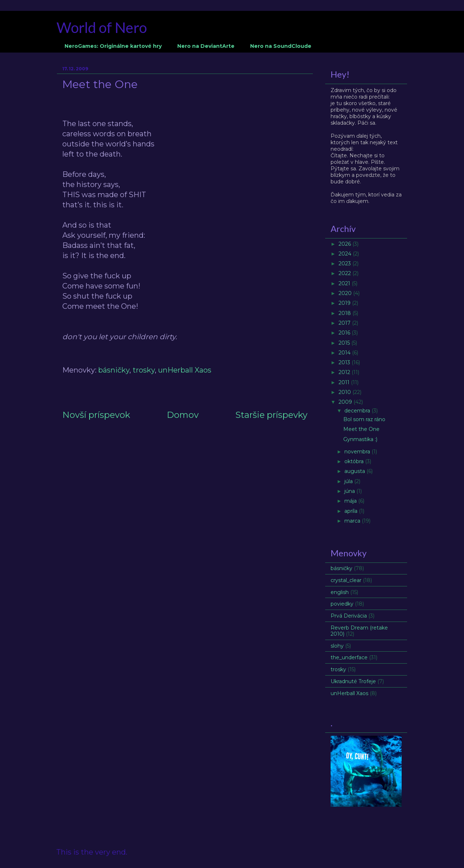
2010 (345, 392)
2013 (345, 362)
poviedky (342, 604)
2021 (345, 283)
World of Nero (102, 28)
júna (350, 491)
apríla (352, 511)
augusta (355, 471)
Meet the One (361, 429)
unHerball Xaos (185, 370)
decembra (358, 411)
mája (351, 501)
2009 (346, 402)
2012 (345, 372)
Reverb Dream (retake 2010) (359, 631)
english (340, 592)
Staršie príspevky (271, 415)
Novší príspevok (96, 415)
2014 (345, 353)
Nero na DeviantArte (206, 46)
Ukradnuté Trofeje (353, 681)
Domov (183, 415)
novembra (358, 452)
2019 (345, 303)
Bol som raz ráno (364, 419)
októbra (355, 461)
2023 (345, 263)
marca (353, 521)
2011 (345, 382)
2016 (345, 333)
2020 (346, 293)
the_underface (349, 657)
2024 (346, 254)
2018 (345, 313)
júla (349, 481)
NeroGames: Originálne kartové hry (113, 46)
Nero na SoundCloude (281, 46)
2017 (345, 323)
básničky (114, 370)
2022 (345, 273)
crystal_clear (346, 580)
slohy (337, 646)
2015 (345, 343)
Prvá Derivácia (349, 616)
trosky (144, 370)
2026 (345, 244)
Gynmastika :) (360, 439)
